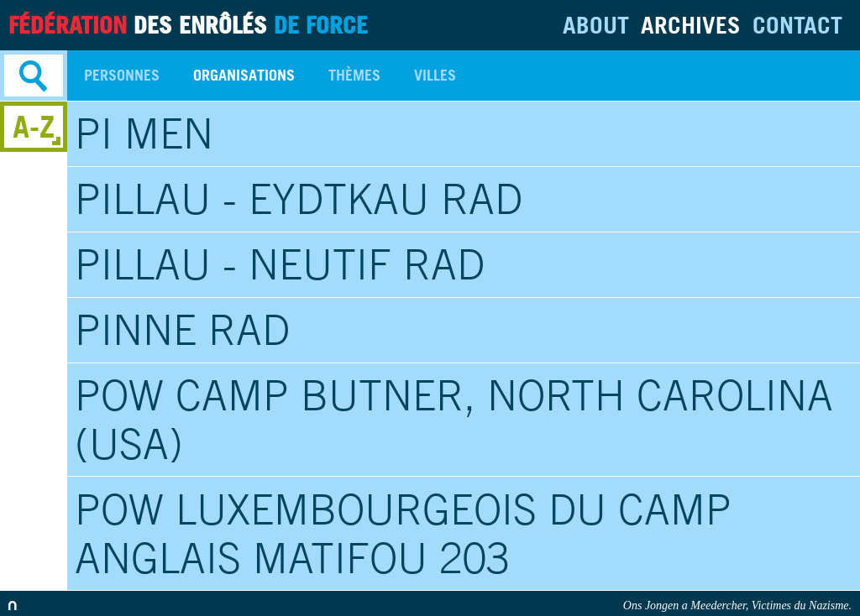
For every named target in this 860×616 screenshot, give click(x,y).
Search (34, 76)
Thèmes (354, 75)
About (596, 25)
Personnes (122, 75)
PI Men (144, 133)
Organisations (244, 75)
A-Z (34, 126)
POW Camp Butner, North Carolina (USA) (454, 420)
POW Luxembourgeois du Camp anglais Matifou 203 (403, 534)
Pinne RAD (182, 330)
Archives (691, 25)
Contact (797, 25)
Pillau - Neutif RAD (280, 264)
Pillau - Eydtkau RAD (299, 199)
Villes (435, 75)
